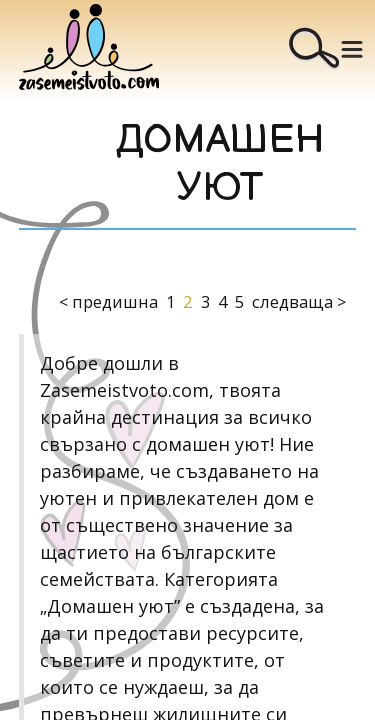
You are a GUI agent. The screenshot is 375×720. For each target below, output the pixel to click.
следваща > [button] (299, 301)
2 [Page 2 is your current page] (187, 301)
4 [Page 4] (222, 301)
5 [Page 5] (239, 301)
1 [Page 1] (170, 301)
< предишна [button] (108, 301)
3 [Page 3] (205, 301)
